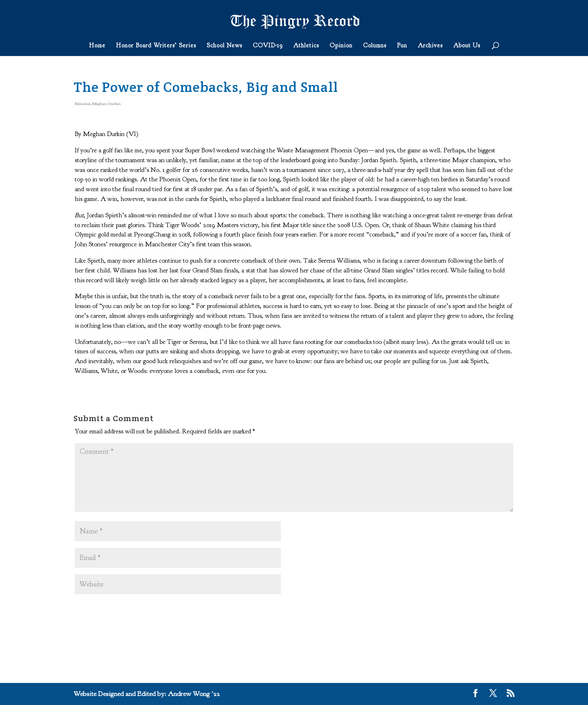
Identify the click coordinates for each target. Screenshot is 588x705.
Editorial (82, 104)
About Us (467, 46)
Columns (375, 46)
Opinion (341, 46)
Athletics (306, 46)
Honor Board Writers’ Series (156, 46)
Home (97, 46)
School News (224, 46)
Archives (430, 46)
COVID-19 (268, 46)
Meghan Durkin (107, 104)
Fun (402, 46)
